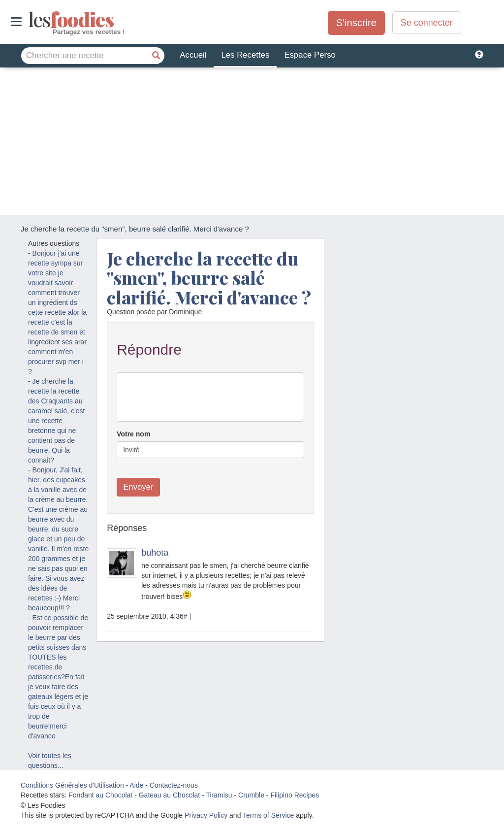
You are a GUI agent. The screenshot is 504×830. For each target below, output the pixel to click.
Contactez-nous (174, 785)
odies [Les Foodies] (29, 20)
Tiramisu (219, 795)
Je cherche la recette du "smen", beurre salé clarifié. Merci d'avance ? (209, 278)
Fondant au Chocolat (100, 795)
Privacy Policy (206, 815)
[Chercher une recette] (156, 56)
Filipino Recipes (295, 795)
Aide (136, 785)
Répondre (149, 349)
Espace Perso (310, 55)
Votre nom (133, 434)
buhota (155, 553)
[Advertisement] (252, 141)
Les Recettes (245, 55)
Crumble (251, 795)
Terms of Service (268, 815)
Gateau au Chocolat (170, 795)
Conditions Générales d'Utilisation (72, 785)
